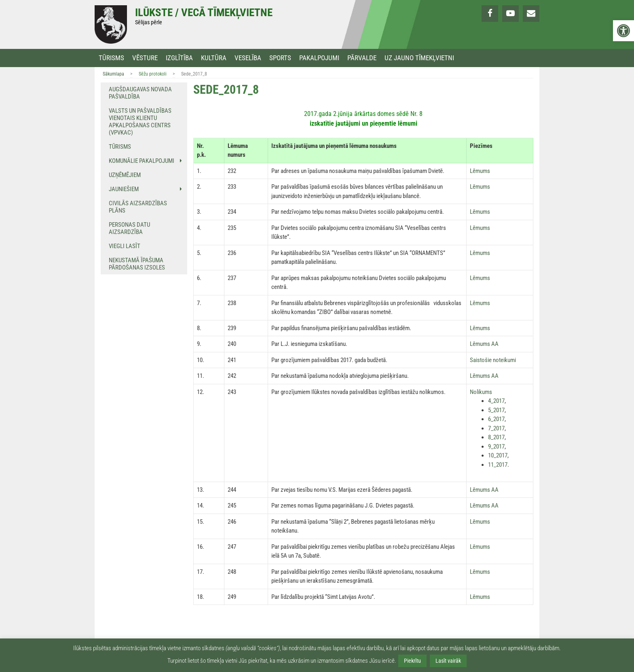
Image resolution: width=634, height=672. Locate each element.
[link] (623, 31)
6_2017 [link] (496, 419)
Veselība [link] (248, 58)
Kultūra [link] (214, 58)
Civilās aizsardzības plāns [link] (138, 207)
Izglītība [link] (179, 58)
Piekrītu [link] (412, 661)
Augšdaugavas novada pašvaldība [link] (140, 93)
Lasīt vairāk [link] (448, 661)
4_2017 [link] (496, 401)
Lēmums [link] (480, 171)
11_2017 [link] (498, 465)
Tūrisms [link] (111, 58)
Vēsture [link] (145, 58)
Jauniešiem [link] (124, 189)
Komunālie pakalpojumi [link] (142, 161)
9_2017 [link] (496, 447)
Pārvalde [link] (362, 58)
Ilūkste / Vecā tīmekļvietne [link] (204, 13)
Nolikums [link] (481, 392)
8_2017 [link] (496, 437)
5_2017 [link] (496, 410)
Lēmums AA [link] (484, 344)
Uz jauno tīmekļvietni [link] (419, 58)
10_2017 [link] (498, 455)
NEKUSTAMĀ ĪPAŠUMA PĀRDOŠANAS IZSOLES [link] (137, 264)
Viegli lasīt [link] (125, 246)
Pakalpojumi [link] (319, 58)
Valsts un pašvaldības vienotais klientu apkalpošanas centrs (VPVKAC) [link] (140, 122)
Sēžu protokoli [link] (153, 74)
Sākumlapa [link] (113, 74)
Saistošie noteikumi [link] (493, 360)
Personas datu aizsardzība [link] (129, 228)
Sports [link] (280, 58)
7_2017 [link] (496, 428)
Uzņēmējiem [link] (125, 175)
